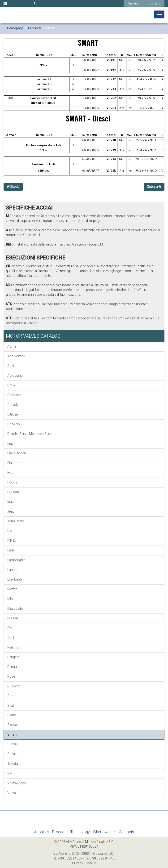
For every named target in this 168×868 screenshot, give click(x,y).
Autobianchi (16, 376)
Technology (80, 832)
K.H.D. (12, 541)
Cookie (91, 863)
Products (35, 28)
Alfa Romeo (16, 356)
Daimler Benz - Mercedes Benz (30, 434)
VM (10, 773)
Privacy (78, 863)
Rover (12, 676)
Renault (13, 667)
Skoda (13, 187)
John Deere (16, 521)
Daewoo (14, 424)
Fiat (10, 443)
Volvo (12, 793)
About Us (42, 832)
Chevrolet (14, 395)
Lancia (12, 570)
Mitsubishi (15, 608)
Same (12, 696)
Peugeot (13, 657)
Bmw (11, 385)
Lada (11, 550)
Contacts (126, 832)
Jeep (11, 511)
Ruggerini (14, 686)
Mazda (12, 589)
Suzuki (12, 754)
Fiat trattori (15, 463)
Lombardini (16, 579)
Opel (11, 638)
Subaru (154, 187)
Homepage (15, 28)
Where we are (104, 832)
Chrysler (13, 405)
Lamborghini (17, 560)
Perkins (13, 647)
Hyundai (13, 492)
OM (10, 628)
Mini (10, 599)
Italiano (134, 3)
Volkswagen (17, 783)
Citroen (13, 414)
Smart (12, 734)
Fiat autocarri (17, 453)
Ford (11, 473)
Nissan (13, 618)
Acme (12, 346)
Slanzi (12, 715)
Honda (12, 482)
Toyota (13, 764)
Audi (11, 366)
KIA (10, 531)
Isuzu (11, 502)
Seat (11, 706)
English (154, 3)
